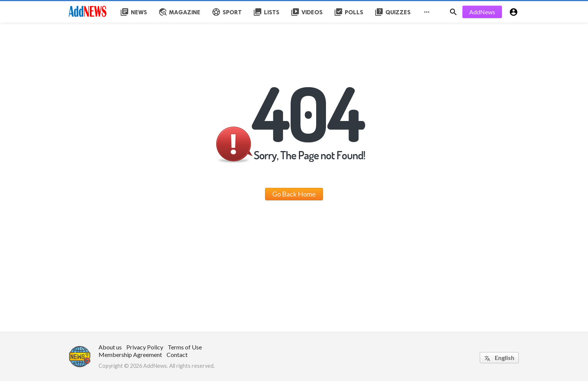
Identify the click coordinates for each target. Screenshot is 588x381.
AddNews (482, 12)
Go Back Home (294, 194)
